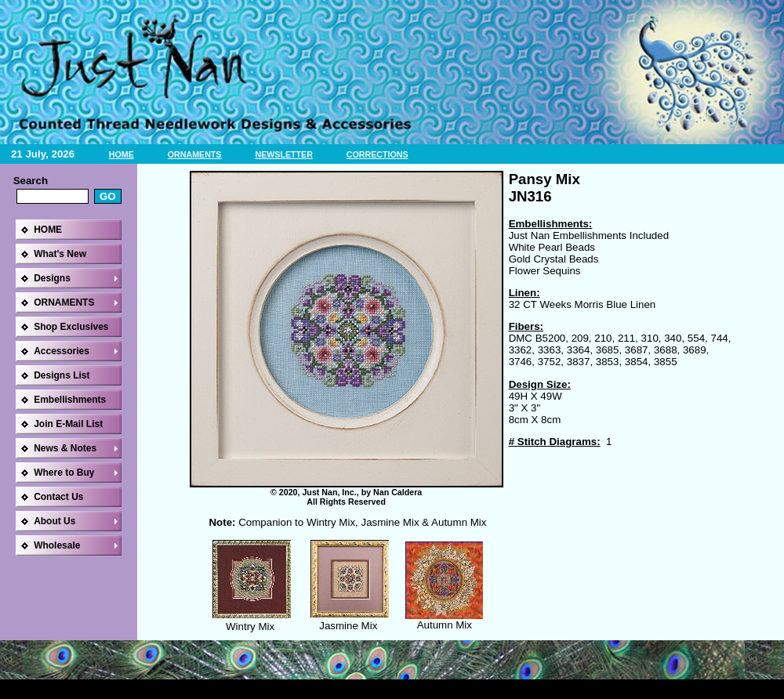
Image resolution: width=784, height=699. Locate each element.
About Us (54, 521)
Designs (52, 278)
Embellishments (70, 400)
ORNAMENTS (195, 154)
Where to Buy (64, 473)
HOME (122, 154)
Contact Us (58, 497)
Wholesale (57, 545)
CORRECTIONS (377, 154)
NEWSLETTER (283, 154)
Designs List (62, 375)
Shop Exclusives (71, 327)
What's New (60, 254)
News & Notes (65, 448)
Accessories (62, 351)
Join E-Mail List (68, 424)
